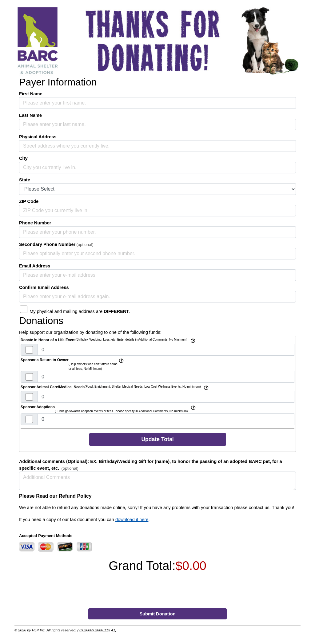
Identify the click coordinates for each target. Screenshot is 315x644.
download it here (132, 520)
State (25, 180)
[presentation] (158, 592)
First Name (31, 94)
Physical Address (38, 137)
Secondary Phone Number (47, 244)
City (23, 158)
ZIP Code (29, 201)
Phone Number (35, 223)
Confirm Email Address (44, 287)
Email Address (35, 266)
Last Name (30, 115)
